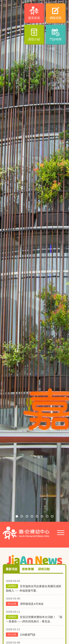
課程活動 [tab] (44, 569)
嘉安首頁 (34, 18)
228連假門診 (28, 635)
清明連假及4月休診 (32, 604)
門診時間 (56, 39)
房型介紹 (34, 39)
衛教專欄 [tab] (28, 569)
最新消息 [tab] (12, 569)
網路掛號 (56, 18)
